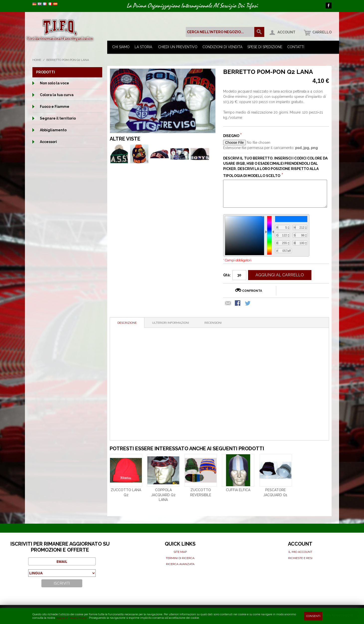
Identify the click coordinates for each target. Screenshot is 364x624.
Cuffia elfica (238, 490)
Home (37, 60)
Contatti (296, 47)
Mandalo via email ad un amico (228, 304)
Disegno (232, 136)
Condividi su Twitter (248, 304)
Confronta (252, 291)
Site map (180, 552)
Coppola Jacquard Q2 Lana (163, 495)
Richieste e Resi (300, 558)
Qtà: (227, 275)
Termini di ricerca (180, 558)
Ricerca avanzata (180, 564)
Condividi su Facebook (238, 304)
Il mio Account (300, 552)
